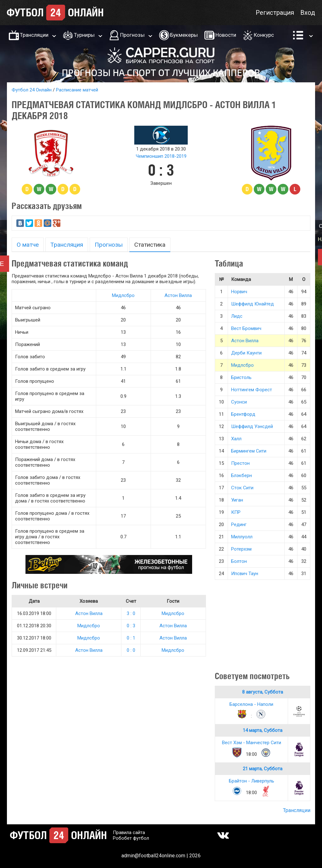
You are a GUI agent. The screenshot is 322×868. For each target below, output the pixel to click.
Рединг (239, 525)
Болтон (239, 561)
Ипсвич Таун (245, 574)
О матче (28, 245)
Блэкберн (241, 475)
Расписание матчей (77, 90)
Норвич (239, 292)
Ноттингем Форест (252, 390)
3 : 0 (131, 613)
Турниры (84, 35)
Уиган (237, 500)
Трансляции (34, 35)
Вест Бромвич (246, 328)
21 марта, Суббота (263, 769)
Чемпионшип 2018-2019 (161, 156)
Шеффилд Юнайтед (253, 304)
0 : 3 (131, 626)
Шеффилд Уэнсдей (252, 426)
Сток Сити (242, 488)
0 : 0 (131, 650)
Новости (226, 35)
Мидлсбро (123, 295)
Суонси (239, 402)
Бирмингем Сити (249, 451)
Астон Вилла (178, 295)
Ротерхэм (241, 549)
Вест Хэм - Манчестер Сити (252, 743)
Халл (236, 439)
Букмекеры (184, 35)
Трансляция (67, 245)
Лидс (237, 316)
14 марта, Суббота (263, 730)
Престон (240, 463)
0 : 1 (131, 638)
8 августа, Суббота (263, 692)
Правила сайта (129, 832)
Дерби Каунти (246, 353)
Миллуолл (242, 537)
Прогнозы (132, 35)
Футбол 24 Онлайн (32, 90)
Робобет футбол (131, 838)
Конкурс (264, 35)
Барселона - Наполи (251, 704)
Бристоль (241, 377)
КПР (236, 512)
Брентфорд (243, 414)
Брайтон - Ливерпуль (252, 781)
